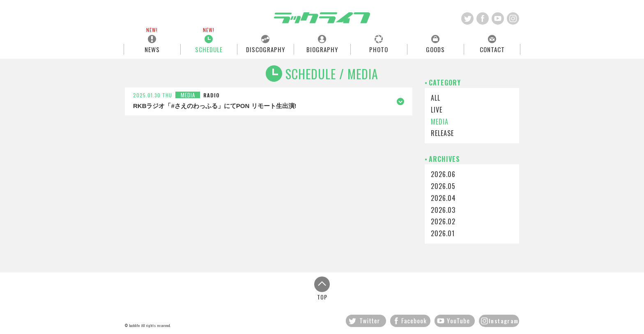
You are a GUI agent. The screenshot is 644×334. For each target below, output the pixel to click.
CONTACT (492, 49)
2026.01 (443, 233)
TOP (322, 288)
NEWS (152, 49)
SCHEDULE (209, 49)
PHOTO (379, 49)
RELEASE (442, 133)
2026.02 (443, 221)
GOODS (435, 49)
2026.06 (443, 174)
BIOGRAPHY (322, 49)
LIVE (437, 110)
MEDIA (440, 122)
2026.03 (443, 210)
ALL (436, 98)
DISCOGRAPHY (266, 49)
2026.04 (443, 198)
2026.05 (443, 186)
